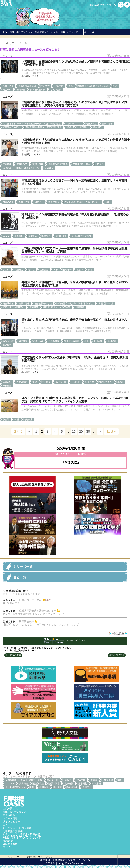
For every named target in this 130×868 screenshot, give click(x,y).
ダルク (6, 270)
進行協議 (21, 90)
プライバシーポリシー (14, 857)
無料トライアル (117, 655)
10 (74, 431)
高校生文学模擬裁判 (81, 236)
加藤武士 (44, 270)
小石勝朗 (59, 86)
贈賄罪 (120, 382)
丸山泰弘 (19, 270)
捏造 (71, 86)
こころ (6, 236)
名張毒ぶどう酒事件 (58, 164)
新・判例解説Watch (15, 787)
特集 (22, 32)
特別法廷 (112, 341)
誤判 (108, 202)
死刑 (115, 86)
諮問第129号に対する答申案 (57, 307)
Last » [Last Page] (111, 431)
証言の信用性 (105, 382)
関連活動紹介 (42, 32)
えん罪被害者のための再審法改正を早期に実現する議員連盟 (32, 124)
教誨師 (6, 419)
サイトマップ (45, 857)
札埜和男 (46, 236)
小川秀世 (45, 86)
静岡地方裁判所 (38, 90)
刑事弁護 (69, 783)
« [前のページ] (29, 431)
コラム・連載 (10, 818)
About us (8, 841)
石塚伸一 (67, 270)
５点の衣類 (56, 90)
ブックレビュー (75, 32)
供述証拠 (23, 341)
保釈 (35, 382)
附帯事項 (80, 307)
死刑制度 (57, 787)
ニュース (8, 825)
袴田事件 (7, 90)
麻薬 (90, 270)
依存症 (31, 270)
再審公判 (67, 780)
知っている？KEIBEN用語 (17, 828)
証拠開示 (98, 127)
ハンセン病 (8, 341)
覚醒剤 (80, 270)
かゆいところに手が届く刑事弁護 (21, 834)
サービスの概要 (13, 655)
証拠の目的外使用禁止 (77, 127)
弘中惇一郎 (61, 382)
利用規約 (32, 857)
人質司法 (7, 382)
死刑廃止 (28, 419)
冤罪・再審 (8, 86)
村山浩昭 (76, 382)
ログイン (111, 5)
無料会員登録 (97, 5)
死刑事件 (44, 787)
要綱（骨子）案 (106, 304)
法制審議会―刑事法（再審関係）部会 (43, 127)
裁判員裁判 (72, 787)
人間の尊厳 (22, 382)
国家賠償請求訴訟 (27, 86)
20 (81, 431)
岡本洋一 (39, 202)
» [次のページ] (100, 431)
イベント (10, 783)
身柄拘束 (7, 386)
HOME (5, 32)
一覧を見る (118, 633)
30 (88, 431)
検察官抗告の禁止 (11, 127)
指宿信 (94, 780)
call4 (120, 780)
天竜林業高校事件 (81, 164)
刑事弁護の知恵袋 (13, 831)
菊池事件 (7, 345)
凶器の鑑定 (54, 341)
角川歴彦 (90, 382)
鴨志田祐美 (52, 780)
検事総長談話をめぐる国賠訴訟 (93, 86)
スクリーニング (73, 124)
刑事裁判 (19, 236)
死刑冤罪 (98, 341)
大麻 (56, 270)
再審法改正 (91, 124)
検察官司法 (54, 202)
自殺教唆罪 (61, 236)
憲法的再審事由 (72, 341)
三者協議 (7, 164)
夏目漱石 (32, 236)
